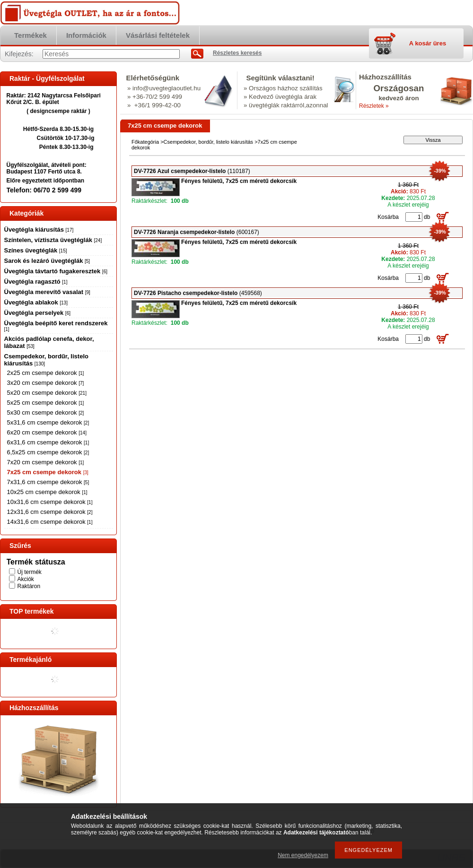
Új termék (30, 572)
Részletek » (374, 106)
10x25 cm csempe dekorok (47, 492)
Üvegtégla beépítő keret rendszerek (56, 326)
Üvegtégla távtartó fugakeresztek (56, 271)
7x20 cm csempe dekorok (46, 462)
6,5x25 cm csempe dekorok (48, 452)
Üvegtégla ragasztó (36, 282)
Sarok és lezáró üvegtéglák (47, 261)
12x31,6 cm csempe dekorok (50, 512)
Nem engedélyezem (303, 855)
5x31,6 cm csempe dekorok (48, 422)
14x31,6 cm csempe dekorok (50, 522)
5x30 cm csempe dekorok (46, 412)
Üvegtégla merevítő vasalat (47, 292)
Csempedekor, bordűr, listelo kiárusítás (209, 142)
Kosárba (388, 217)
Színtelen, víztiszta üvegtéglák (53, 240)
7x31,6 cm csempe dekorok (48, 482)
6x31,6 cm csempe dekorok (48, 442)
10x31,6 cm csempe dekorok (50, 502)
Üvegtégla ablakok (36, 302)
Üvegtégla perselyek (37, 313)
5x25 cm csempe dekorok (46, 403)
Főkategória (145, 142)
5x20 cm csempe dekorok (47, 393)
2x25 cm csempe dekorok (46, 373)
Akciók (26, 579)
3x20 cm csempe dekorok (46, 383)
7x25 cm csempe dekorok (48, 472)
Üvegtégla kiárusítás (39, 230)
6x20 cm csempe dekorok (47, 432)
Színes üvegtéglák (36, 250)
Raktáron (29, 586)
